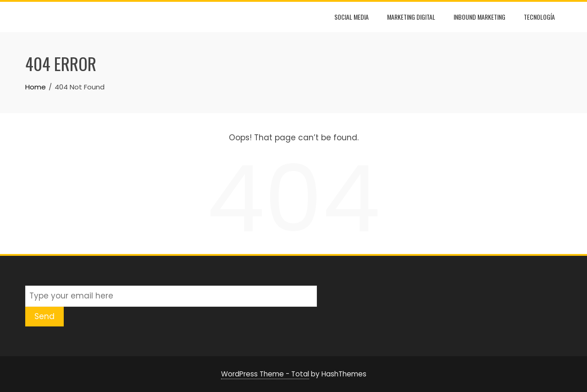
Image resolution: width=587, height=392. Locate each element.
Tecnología (539, 17)
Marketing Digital (411, 17)
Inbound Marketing (479, 17)
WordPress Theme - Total (265, 374)
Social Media (352, 17)
